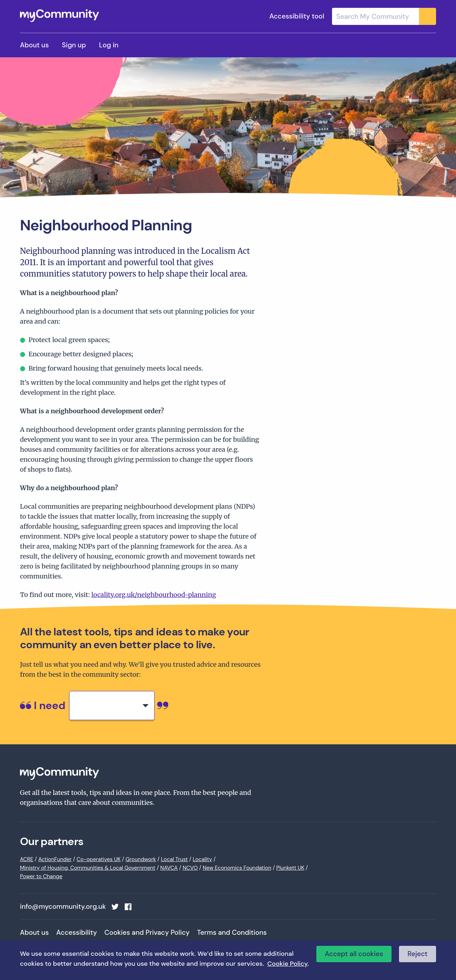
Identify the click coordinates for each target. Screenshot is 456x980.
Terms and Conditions (232, 932)
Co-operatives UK (99, 859)
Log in (109, 45)
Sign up (74, 45)
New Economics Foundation (237, 868)
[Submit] (427, 16)
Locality (202, 859)
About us (34, 45)
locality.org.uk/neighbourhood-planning (154, 595)
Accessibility (77, 932)
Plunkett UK (290, 868)
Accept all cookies (354, 954)
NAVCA (169, 868)
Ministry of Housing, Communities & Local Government (88, 868)
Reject (418, 954)
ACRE (27, 859)
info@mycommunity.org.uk (63, 907)
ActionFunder (55, 859)
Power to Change (41, 876)
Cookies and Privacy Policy (147, 932)
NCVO (190, 868)
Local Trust (174, 859)
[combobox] (384, 16)
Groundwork (141, 859)
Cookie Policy (287, 964)
